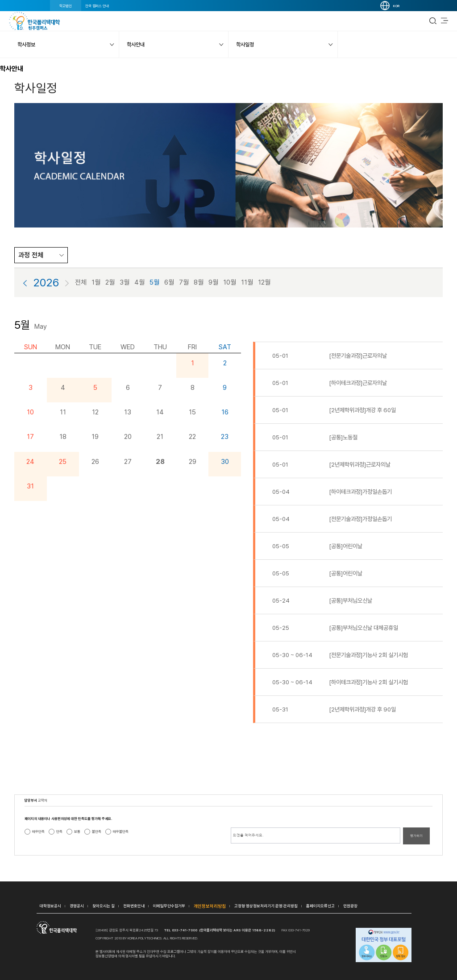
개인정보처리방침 (210, 906)
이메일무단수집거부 (169, 906)
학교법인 (66, 6)
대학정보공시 (50, 906)
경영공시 (77, 906)
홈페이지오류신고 (320, 906)
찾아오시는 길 (104, 906)
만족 (59, 831)
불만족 (97, 831)
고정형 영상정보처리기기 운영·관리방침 (266, 906)
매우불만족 (121, 831)
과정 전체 (31, 255)
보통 (77, 831)
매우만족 (38, 831)
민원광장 (350, 906)
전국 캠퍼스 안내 (97, 6)
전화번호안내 (134, 906)
